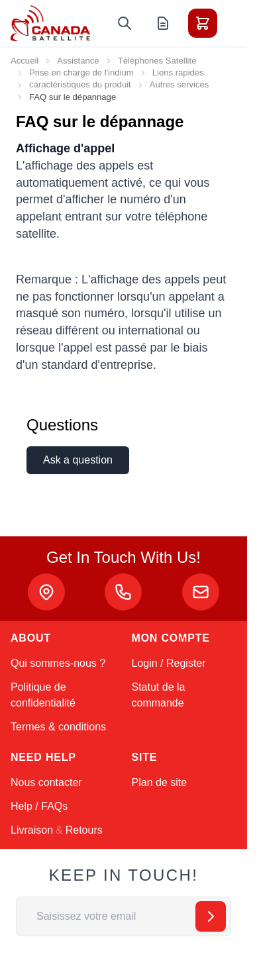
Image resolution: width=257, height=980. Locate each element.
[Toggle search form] (125, 23)
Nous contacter (46, 782)
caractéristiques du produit (80, 84)
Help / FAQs (39, 806)
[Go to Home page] (50, 23)
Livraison (32, 830)
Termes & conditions (58, 727)
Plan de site (160, 782)
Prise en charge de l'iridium (81, 73)
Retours (84, 830)
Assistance (78, 61)
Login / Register (169, 663)
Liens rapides (178, 73)
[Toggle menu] (240, 23)
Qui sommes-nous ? (58, 663)
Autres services (180, 84)
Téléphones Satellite (157, 61)
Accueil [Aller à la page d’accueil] (25, 61)
